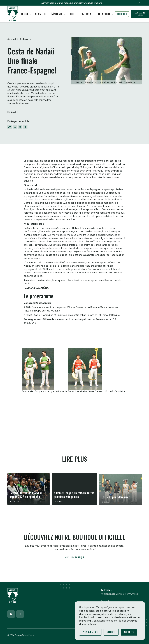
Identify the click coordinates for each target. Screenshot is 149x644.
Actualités (40, 14)
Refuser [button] (111, 632)
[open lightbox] (44, 370)
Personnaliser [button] (90, 632)
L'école (72, 14)
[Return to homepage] (13, 14)
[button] (25, 14)
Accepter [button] (129, 632)
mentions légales (117, 621)
